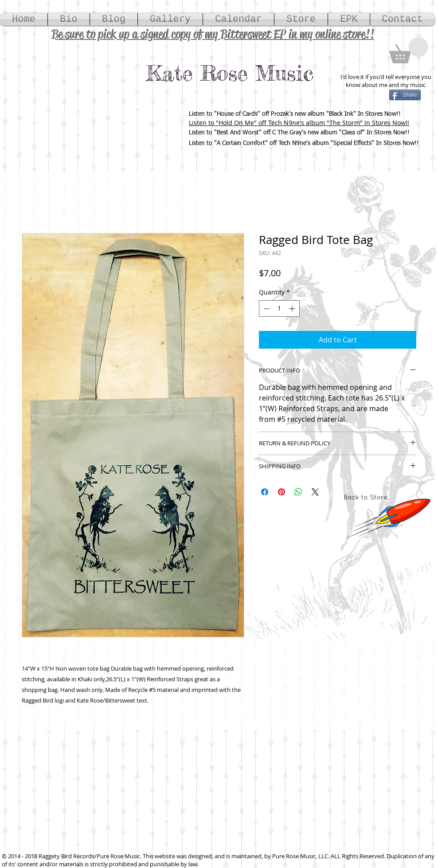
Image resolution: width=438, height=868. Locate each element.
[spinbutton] (279, 308)
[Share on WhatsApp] (298, 492)
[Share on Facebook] (265, 492)
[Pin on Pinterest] (282, 492)
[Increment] (293, 308)
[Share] (405, 95)
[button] (409, 50)
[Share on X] (315, 492)
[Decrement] (266, 308)
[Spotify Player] (73, 127)
